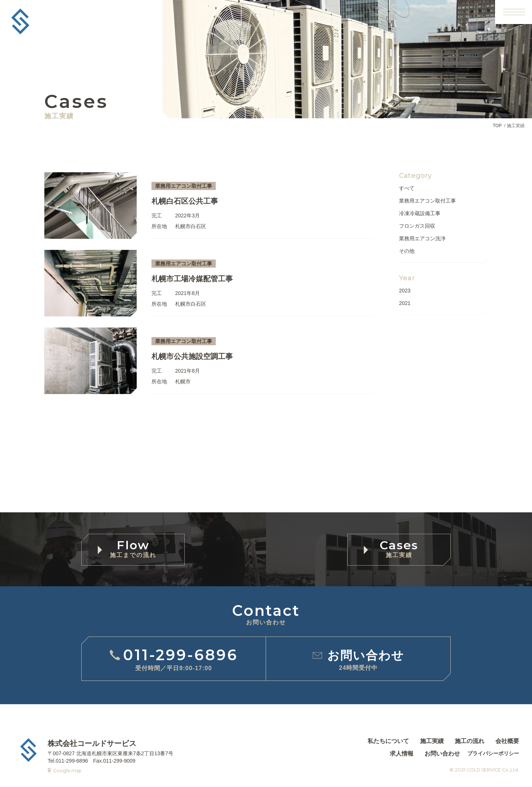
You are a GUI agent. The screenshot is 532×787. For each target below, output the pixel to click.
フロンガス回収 (417, 226)
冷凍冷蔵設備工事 (420, 213)
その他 (407, 251)
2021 (405, 303)
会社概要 (507, 741)
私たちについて (388, 741)
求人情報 (402, 754)
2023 (405, 291)
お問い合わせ (442, 754)
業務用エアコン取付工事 (427, 201)
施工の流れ (470, 741)
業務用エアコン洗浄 (422, 238)
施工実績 (432, 741)
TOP (497, 126)
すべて (407, 188)
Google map (67, 771)
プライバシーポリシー (493, 753)
